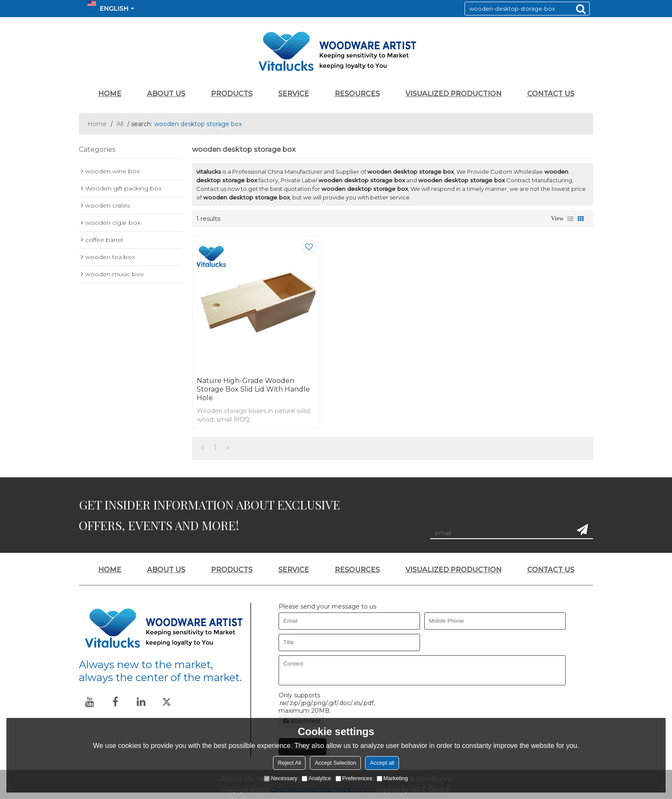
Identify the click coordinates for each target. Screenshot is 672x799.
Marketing (392, 778)
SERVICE (294, 94)
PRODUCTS (232, 94)
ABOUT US (166, 94)
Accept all (382, 763)
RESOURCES (357, 94)
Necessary (280, 778)
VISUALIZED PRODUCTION (453, 94)
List (570, 219)
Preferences (354, 778)
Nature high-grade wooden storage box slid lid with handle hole (253, 389)
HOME (110, 94)
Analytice (316, 778)
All (120, 124)
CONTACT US (551, 94)
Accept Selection (335, 763)
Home (97, 124)
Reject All (289, 763)
